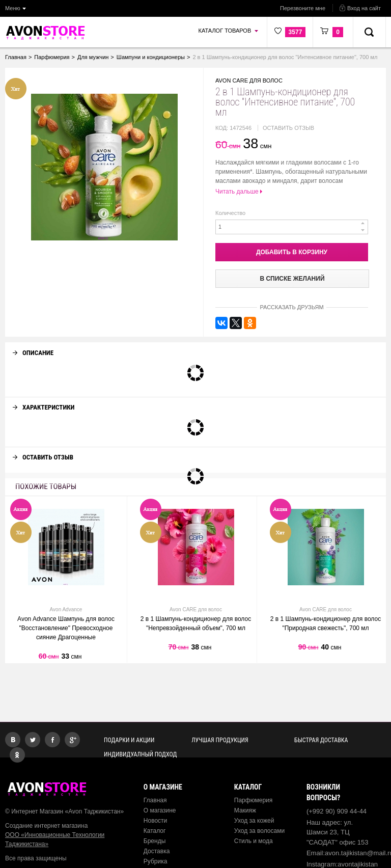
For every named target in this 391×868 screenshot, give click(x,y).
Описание (33, 344)
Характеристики (44, 398)
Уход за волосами (259, 831)
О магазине (160, 810)
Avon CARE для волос (249, 80)
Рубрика (156, 861)
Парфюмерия (254, 800)
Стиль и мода (254, 841)
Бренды (155, 841)
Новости (155, 821)
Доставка (157, 851)
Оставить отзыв (288, 128)
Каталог (155, 831)
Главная (155, 800)
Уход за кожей (254, 821)
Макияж (245, 810)
